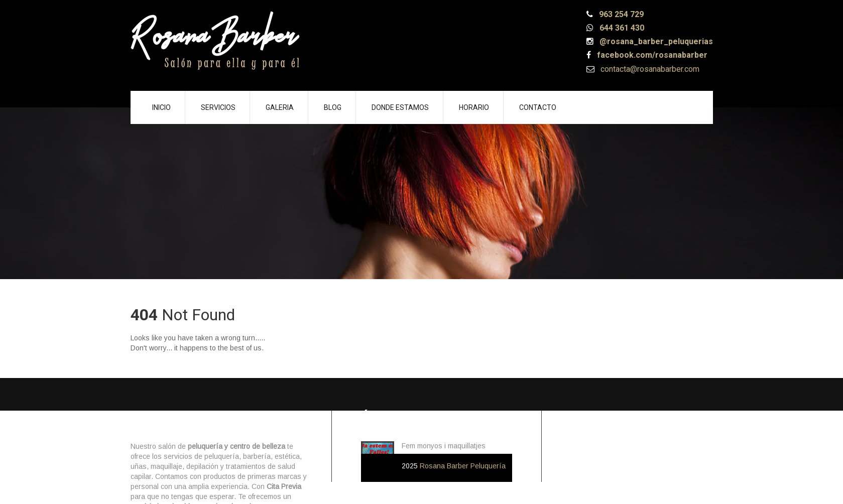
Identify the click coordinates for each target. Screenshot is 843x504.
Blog (333, 107)
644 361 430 (621, 28)
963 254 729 (620, 14)
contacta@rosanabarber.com (649, 69)
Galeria (280, 107)
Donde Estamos (400, 107)
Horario (474, 107)
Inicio (161, 107)
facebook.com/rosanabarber (651, 55)
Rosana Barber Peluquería (463, 466)
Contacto (538, 107)
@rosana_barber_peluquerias (655, 41)
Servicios (218, 107)
